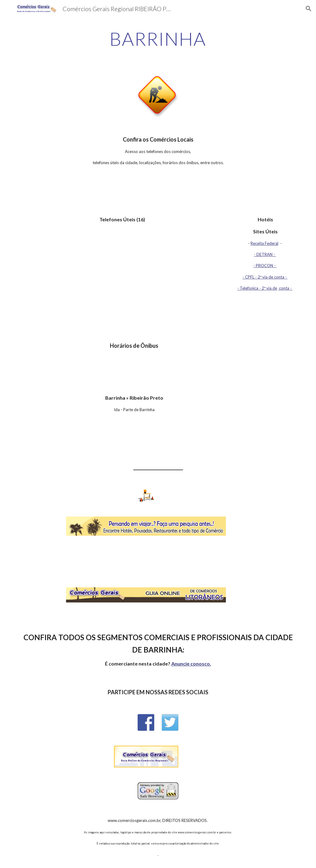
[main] (158, 39)
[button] (309, 9)
